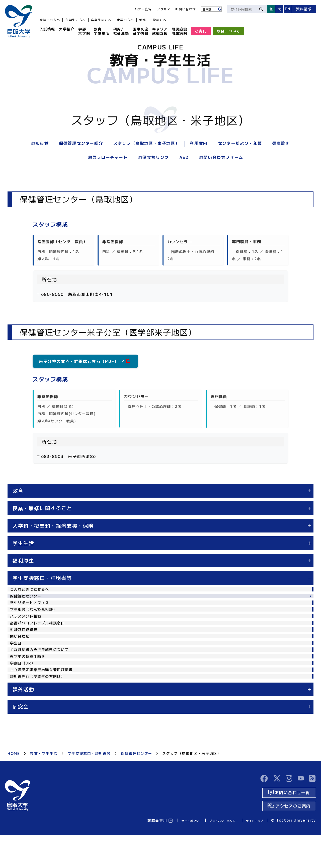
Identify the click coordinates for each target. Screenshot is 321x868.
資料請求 (304, 9)
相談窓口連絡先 (25, 645)
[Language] (211, 9)
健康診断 (281, 143)
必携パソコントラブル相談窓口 (41, 636)
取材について (228, 31)
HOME (14, 788)
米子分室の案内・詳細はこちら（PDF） (82, 361)
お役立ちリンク (154, 157)
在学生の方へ (75, 20)
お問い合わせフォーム (221, 157)
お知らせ (40, 143)
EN (288, 9)
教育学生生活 (102, 31)
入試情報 (47, 29)
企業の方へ (125, 20)
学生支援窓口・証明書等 (89, 788)
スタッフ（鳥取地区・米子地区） (146, 143)
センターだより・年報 (240, 143)
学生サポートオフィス (32, 609)
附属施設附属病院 (179, 31)
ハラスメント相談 (28, 627)
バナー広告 (143, 9)
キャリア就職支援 (160, 31)
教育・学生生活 (44, 788)
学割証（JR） (24, 692)
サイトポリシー (172, 853)
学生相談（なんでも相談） (36, 618)
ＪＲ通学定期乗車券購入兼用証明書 (45, 701)
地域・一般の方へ (153, 20)
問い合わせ (21, 655)
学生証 (17, 664)
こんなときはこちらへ (32, 590)
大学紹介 (67, 29)
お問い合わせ (186, 9)
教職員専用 (134, 853)
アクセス (164, 9)
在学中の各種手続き (30, 682)
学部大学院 (84, 31)
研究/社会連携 (121, 31)
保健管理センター (28, 599)
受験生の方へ (50, 20)
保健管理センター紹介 (81, 143)
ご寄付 (201, 31)
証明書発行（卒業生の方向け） (41, 710)
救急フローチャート (108, 157)
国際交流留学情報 (140, 31)
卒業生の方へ (101, 20)
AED (184, 157)
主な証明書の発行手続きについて (43, 673)
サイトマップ (252, 853)
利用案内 (199, 143)
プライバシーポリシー (213, 853)
